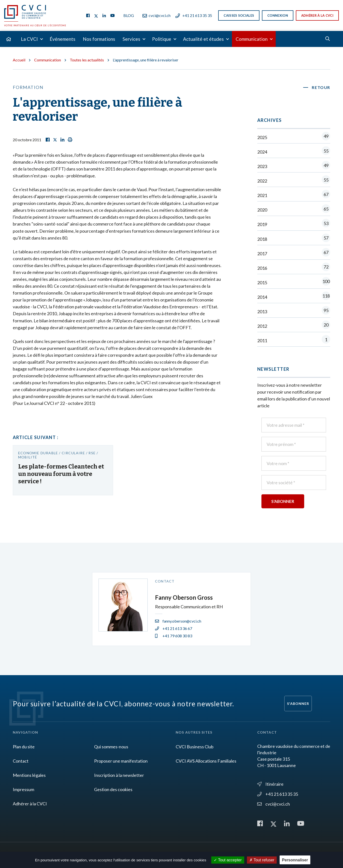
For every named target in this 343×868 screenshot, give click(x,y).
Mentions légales (29, 775)
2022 (294, 181)
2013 (294, 311)
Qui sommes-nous (111, 747)
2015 (294, 282)
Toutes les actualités (87, 60)
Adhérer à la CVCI (317, 15)
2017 (294, 253)
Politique (162, 39)
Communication (252, 39)
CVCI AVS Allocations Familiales (206, 761)
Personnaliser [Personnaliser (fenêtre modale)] (295, 860)
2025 (294, 137)
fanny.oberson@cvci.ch (178, 621)
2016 (294, 268)
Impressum (23, 789)
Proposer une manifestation (121, 761)
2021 (294, 195)
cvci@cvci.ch (157, 15)
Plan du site (24, 747)
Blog (129, 15)
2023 (294, 166)
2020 (294, 210)
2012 (294, 326)
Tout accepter (228, 860)
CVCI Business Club (195, 747)
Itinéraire (270, 784)
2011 (294, 340)
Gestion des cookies (113, 789)
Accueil (19, 60)
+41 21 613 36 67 (174, 628)
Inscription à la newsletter (119, 775)
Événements (63, 39)
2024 (294, 152)
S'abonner (298, 704)
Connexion (278, 15)
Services (131, 39)
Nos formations (99, 39)
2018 (294, 239)
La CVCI (29, 39)
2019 (294, 224)
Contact (21, 761)
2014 (294, 297)
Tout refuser (262, 860)
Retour (321, 87)
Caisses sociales (239, 15)
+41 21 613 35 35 (194, 15)
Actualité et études (203, 39)
